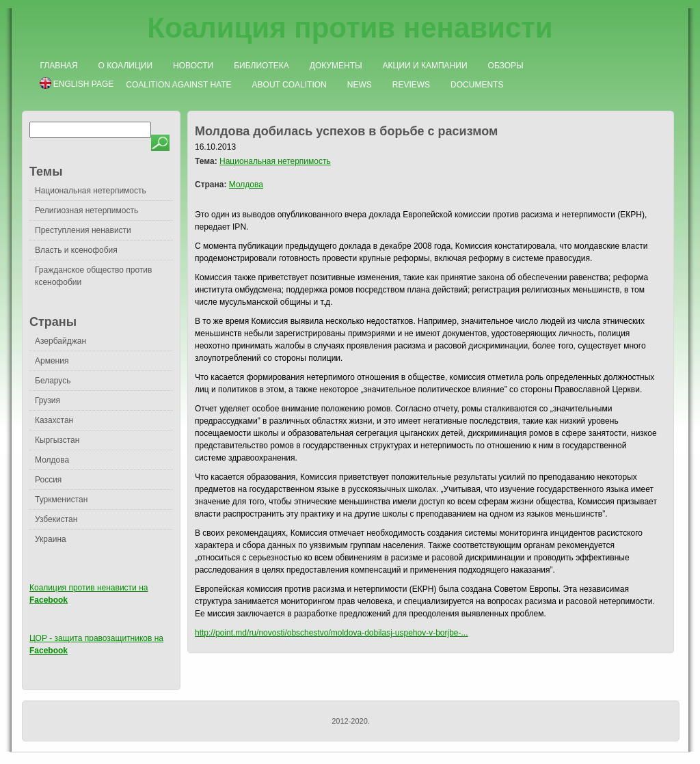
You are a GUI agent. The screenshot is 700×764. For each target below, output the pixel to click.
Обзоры (506, 66)
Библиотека (261, 66)
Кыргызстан (57, 440)
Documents (477, 85)
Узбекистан (56, 519)
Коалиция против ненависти (350, 28)
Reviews (411, 85)
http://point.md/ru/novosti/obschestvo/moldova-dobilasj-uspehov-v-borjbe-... (332, 633)
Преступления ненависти (83, 230)
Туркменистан (61, 500)
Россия (48, 480)
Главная (59, 66)
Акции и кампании (425, 66)
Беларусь (53, 381)
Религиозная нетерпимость (86, 210)
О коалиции (126, 66)
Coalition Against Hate (178, 85)
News (360, 85)
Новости (193, 66)
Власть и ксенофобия (76, 250)
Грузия (48, 400)
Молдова (52, 460)
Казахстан (54, 420)
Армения (52, 361)
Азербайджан (60, 341)
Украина (51, 539)
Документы (336, 66)
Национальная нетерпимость (91, 191)
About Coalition (290, 85)
